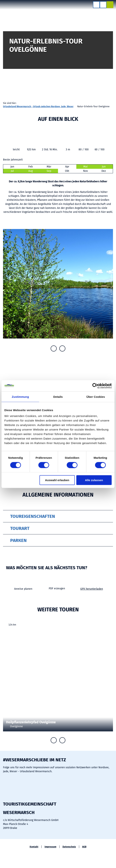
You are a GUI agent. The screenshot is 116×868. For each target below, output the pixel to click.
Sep (49, 171)
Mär (49, 167)
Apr (67, 167)
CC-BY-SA (114, 58)
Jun (104, 167)
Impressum (50, 847)
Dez (104, 171)
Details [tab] (58, 397)
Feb (31, 167)
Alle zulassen (94, 480)
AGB (84, 847)
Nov (85, 171)
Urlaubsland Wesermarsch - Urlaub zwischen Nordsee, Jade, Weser (38, 107)
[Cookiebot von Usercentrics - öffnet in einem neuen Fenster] (95, 386)
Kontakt (34, 847)
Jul (12, 171)
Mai (85, 167)
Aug (31, 171)
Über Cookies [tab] (96, 397)
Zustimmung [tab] (20, 397)
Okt (67, 171)
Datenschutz (69, 847)
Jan (12, 167)
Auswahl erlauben (57, 480)
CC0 (111, 682)
